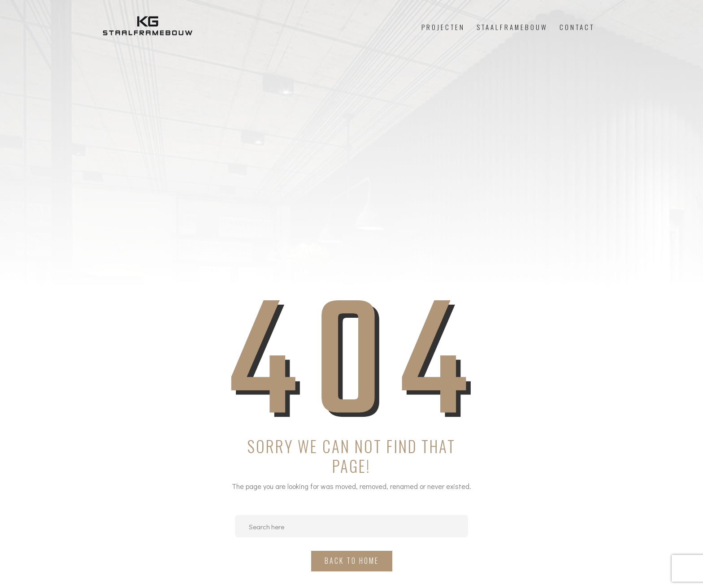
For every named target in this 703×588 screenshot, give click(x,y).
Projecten (443, 27)
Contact (577, 27)
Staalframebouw (512, 27)
